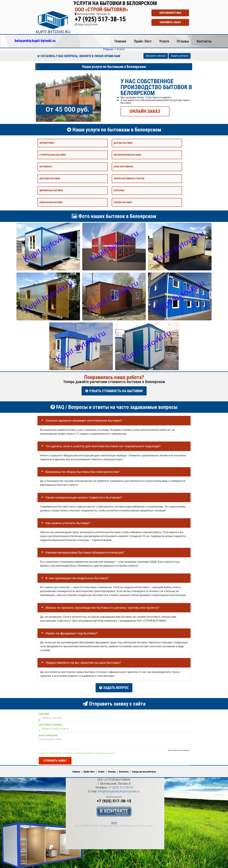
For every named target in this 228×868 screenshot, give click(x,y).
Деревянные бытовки (51, 190)
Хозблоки (119, 190)
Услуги (164, 41)
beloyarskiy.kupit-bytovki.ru (35, 41)
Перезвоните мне (170, 13)
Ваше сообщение (48, 734)
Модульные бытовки (51, 202)
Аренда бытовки (123, 202)
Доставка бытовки (50, 179)
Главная (120, 41)
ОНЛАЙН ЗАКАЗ (145, 111)
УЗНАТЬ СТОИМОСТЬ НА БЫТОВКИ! (114, 391)
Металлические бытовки (127, 155)
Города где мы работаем (144, 771)
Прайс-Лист (143, 41)
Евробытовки (47, 143)
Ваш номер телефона (50, 724)
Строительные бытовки (53, 155)
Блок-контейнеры (124, 167)
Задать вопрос (180, 56)
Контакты (204, 41)
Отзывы (183, 41)
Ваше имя (44, 713)
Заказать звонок (156, 56)
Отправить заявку (55, 759)
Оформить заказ (170, 22)
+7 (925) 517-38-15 (100, 19)
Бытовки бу (46, 167)
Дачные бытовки (123, 143)
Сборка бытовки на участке (129, 179)
